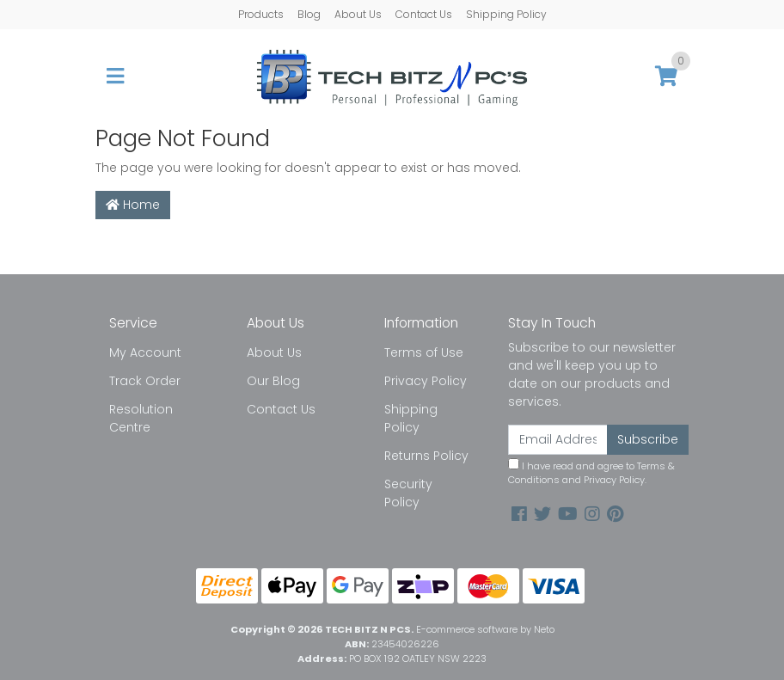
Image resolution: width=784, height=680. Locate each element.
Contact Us (424, 14)
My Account (145, 352)
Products (261, 14)
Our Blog (273, 381)
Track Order (145, 381)
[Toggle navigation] (115, 77)
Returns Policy (426, 456)
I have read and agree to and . (591, 473)
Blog (309, 14)
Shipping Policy (506, 14)
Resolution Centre (141, 418)
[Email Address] (558, 440)
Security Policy (408, 493)
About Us (358, 14)
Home (133, 205)
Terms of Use (424, 352)
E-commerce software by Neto (485, 629)
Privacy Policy (426, 381)
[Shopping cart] (666, 77)
